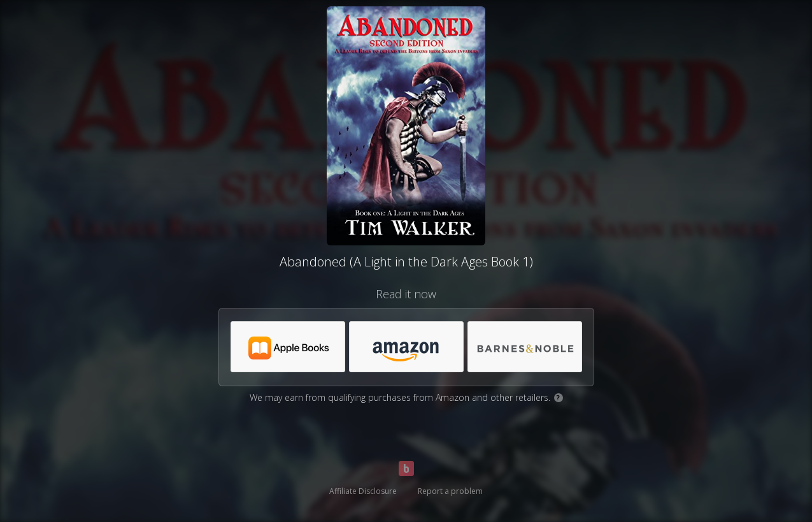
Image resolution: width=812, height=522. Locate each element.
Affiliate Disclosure (363, 491)
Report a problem (450, 491)
